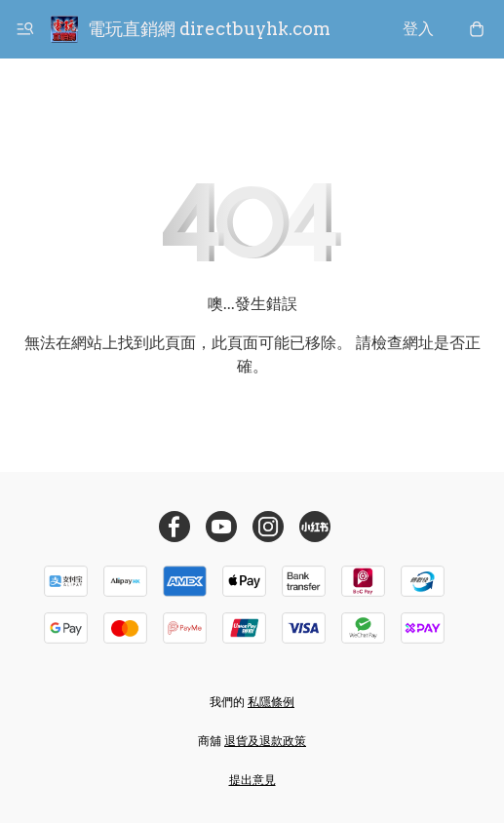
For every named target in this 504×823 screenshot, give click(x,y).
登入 (418, 29)
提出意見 (252, 780)
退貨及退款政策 (265, 741)
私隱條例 (271, 702)
